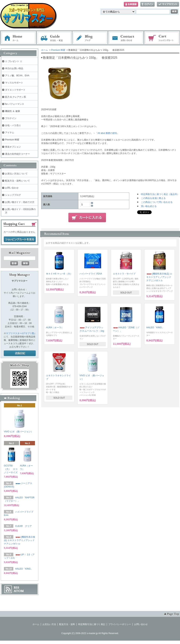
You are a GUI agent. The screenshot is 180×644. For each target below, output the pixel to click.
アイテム (10, 133)
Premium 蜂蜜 (58, 50)
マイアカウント (168, 4)
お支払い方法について (16, 174)
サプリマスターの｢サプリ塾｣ (21, 333)
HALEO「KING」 (155, 328)
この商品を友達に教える (153, 198)
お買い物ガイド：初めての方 (20, 202)
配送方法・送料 (67, 624)
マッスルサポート (14, 83)
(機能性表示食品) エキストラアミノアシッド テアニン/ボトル (159, 277)
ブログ (90, 38)
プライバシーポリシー (120, 624)
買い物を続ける (149, 206)
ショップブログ (13, 195)
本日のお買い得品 (14, 68)
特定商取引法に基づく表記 (92, 624)
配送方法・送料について (17, 181)
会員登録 (131, 4)
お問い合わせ (126, 38)
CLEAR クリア (23, 526)
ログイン (147, 4)
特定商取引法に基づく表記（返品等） (160, 194)
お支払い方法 (49, 624)
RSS (16, 588)
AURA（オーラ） (55, 328)
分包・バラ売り (13, 125)
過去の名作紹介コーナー (17, 154)
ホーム (18, 38)
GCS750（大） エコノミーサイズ (11, 469)
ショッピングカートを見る (20, 239)
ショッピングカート (162, 38)
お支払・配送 (54, 38)
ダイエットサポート (15, 90)
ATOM (19, 591)
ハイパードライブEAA (91, 274)
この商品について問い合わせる (157, 202)
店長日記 (20, 353)
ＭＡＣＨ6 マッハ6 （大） (59, 274)
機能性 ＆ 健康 (12, 111)
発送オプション (13, 147)
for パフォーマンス (15, 104)
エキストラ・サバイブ (124, 274)
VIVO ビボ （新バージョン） (19, 432)
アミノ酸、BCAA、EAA (17, 76)
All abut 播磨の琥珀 (107, 133)
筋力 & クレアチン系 (16, 97)
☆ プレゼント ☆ (14, 61)
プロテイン (11, 118)
